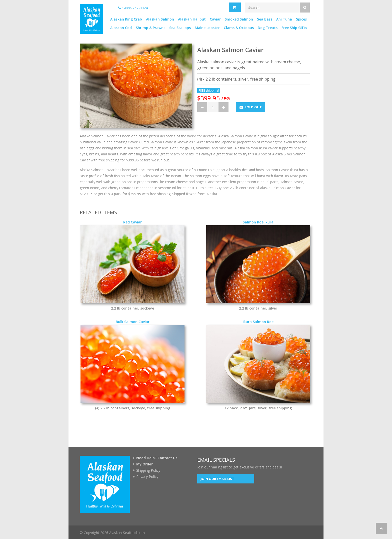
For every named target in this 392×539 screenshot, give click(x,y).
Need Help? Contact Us (157, 458)
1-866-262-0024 (133, 8)
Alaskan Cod (121, 28)
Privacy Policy (147, 477)
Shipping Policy (148, 470)
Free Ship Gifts (294, 28)
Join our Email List (217, 479)
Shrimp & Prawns (150, 28)
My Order (144, 464)
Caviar (215, 19)
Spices (301, 19)
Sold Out (251, 107)
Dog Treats (268, 28)
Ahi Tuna (284, 19)
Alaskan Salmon (160, 19)
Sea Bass (265, 19)
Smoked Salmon (239, 19)
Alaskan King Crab (126, 19)
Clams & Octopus (239, 28)
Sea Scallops (180, 28)
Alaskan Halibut (192, 19)
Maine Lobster (207, 28)
